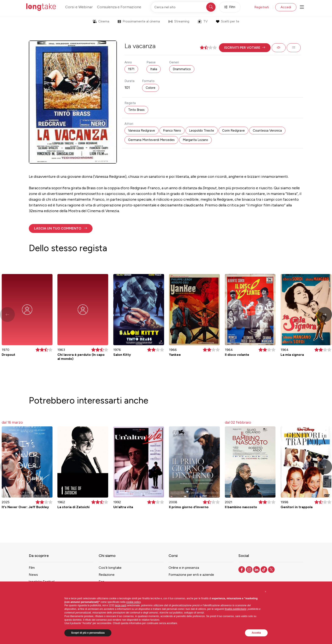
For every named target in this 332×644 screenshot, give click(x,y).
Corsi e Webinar (79, 7)
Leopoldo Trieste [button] (202, 131)
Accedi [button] (286, 7)
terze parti (121, 605)
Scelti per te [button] (228, 21)
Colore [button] (151, 88)
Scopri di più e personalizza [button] (88, 633)
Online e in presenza (184, 568)
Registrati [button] (262, 7)
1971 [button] (131, 69)
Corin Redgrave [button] (233, 131)
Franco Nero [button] (172, 131)
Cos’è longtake (110, 568)
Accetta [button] (256, 633)
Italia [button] (154, 69)
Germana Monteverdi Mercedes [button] (151, 140)
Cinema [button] (101, 21)
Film (32, 568)
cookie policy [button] (133, 602)
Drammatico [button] (182, 69)
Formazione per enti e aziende (191, 575)
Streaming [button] (179, 21)
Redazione (107, 575)
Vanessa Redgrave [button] (142, 131)
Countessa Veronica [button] (267, 131)
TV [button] (203, 21)
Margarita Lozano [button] (195, 140)
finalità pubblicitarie (235, 609)
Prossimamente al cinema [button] (139, 21)
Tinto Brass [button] (136, 110)
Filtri (230, 7)
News (33, 575)
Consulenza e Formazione (119, 7)
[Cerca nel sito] (184, 7)
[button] (245, 48)
